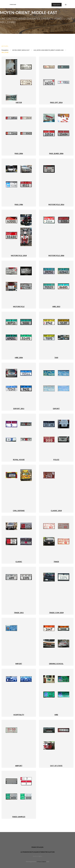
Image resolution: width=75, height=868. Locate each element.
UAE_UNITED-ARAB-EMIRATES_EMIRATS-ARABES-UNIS (49, 50)
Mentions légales (37, 856)
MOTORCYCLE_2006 (56, 255)
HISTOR (19, 102)
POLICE (56, 460)
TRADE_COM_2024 (56, 613)
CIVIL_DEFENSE (19, 511)
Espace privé (57, 5)
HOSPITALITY (19, 715)
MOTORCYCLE (19, 306)
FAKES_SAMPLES (19, 817)
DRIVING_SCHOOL (56, 664)
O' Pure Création (41, 862)
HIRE (56, 715)
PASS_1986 (19, 204)
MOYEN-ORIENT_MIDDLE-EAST (21, 50)
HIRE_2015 (56, 306)
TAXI (56, 357)
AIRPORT (19, 766)
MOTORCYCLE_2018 (19, 255)
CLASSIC (19, 562)
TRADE (56, 562)
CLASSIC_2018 (56, 511)
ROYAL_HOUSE (19, 460)
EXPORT (56, 408)
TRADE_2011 (19, 613)
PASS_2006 (19, 153)
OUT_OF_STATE (56, 766)
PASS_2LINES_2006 (56, 153)
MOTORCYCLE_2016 (56, 204)
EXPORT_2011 (19, 408)
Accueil (5, 46)
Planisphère (5, 50)
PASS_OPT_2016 (56, 102)
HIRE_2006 (19, 357)
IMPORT (19, 664)
